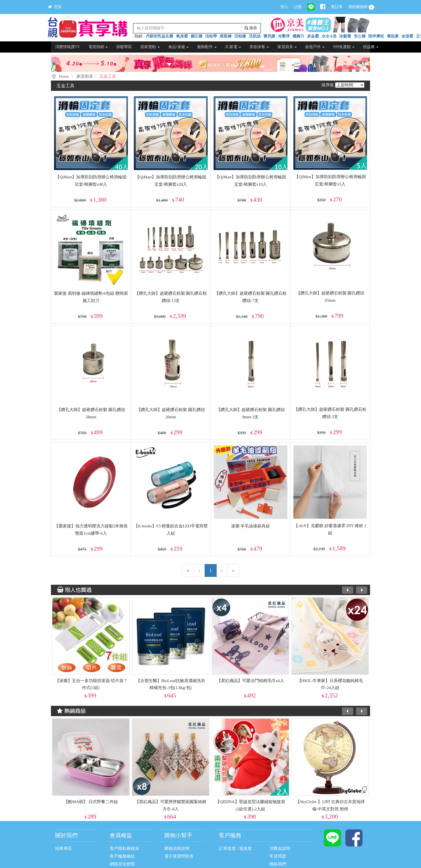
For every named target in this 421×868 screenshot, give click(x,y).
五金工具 (108, 76)
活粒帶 (211, 36)
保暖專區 (124, 47)
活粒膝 (240, 36)
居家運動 (150, 47)
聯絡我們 (278, 864)
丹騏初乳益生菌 (160, 36)
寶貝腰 (269, 36)
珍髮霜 (345, 36)
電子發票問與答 (179, 856)
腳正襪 (197, 36)
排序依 (328, 85)
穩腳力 (298, 36)
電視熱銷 (98, 47)
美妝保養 (259, 47)
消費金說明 (280, 848)
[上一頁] (199, 570)
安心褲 (360, 36)
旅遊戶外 (315, 47)
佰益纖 (371, 47)
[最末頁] (233, 570)
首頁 (55, 7)
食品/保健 (178, 47)
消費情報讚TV (68, 47)
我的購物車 (361, 7)
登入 (284, 7)
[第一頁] (188, 570)
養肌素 (393, 36)
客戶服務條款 (122, 856)
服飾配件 (207, 47)
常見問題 (278, 856)
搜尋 (251, 28)
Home (64, 76)
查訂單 (337, 7)
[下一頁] (222, 570)
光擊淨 (284, 36)
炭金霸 (313, 36)
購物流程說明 (177, 848)
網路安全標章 (122, 864)
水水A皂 (329, 36)
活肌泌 (255, 36)
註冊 (298, 7)
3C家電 (233, 47)
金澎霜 (407, 36)
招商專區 (64, 848)
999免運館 (344, 47)
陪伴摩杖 (376, 36)
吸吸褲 (226, 36)
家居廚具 (287, 47)
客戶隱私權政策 (124, 848)
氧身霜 (182, 36)
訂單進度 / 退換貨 (235, 848)
